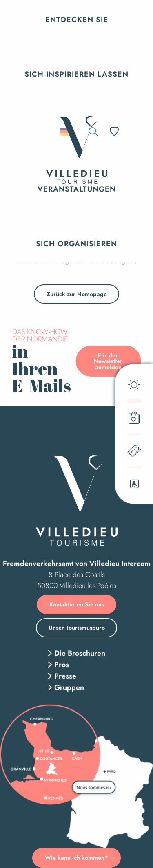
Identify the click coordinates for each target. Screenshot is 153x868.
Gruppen (69, 687)
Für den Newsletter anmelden (108, 361)
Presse (65, 676)
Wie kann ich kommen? (76, 858)
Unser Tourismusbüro (77, 628)
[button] (77, 20)
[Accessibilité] (135, 131)
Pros (62, 665)
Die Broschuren (80, 653)
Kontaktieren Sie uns (77, 604)
